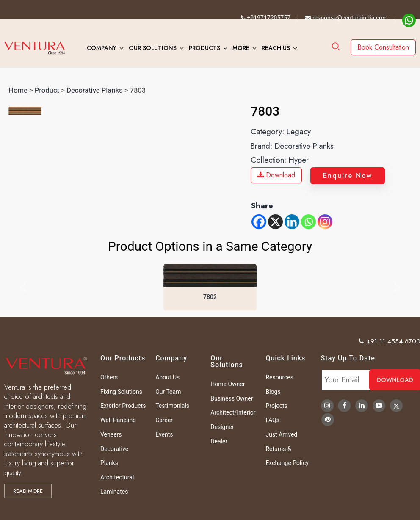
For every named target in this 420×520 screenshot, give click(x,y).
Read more (28, 491)
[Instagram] (325, 222)
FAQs (272, 420)
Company (102, 48)
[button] (23, 287)
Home (18, 90)
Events (164, 434)
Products (204, 48)
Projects (276, 406)
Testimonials (172, 406)
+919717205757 (266, 18)
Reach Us (276, 48)
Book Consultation (383, 47)
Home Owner (228, 384)
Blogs (273, 392)
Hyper (299, 160)
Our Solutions (153, 48)
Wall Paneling (118, 420)
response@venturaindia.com (346, 18)
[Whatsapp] (308, 222)
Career (164, 420)
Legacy (299, 131)
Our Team (168, 392)
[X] (275, 222)
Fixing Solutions (121, 392)
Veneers (111, 434)
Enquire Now (348, 176)
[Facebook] (259, 222)
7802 (210, 297)
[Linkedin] (292, 222)
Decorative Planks (95, 90)
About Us (167, 377)
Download (276, 175)
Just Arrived (281, 434)
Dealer (219, 441)
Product (47, 90)
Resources (279, 377)
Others (109, 377)
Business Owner (232, 398)
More (241, 48)
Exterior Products (123, 406)
